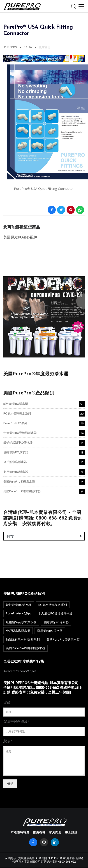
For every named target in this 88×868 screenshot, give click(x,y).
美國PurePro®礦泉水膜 (19, 481)
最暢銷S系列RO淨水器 (18, 442)
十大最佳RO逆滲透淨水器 (20, 433)
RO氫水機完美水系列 (17, 413)
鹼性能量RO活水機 (16, 404)
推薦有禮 (39, 832)
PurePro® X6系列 (15, 423)
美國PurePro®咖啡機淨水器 (22, 491)
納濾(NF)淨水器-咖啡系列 (23, 639)
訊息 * (8, 741)
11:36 (29, 47)
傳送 (10, 784)
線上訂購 (71, 832)
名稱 (7, 702)
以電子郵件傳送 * (16, 721)
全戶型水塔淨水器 (15, 462)
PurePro (10, 47)
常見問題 (55, 832)
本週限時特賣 (20, 832)
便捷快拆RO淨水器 (16, 452)
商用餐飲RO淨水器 (16, 472)
